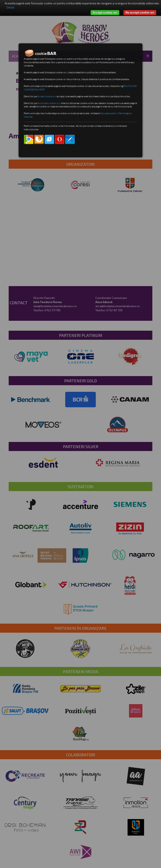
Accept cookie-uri (105, 12)
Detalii (10, 7)
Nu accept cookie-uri (140, 12)
